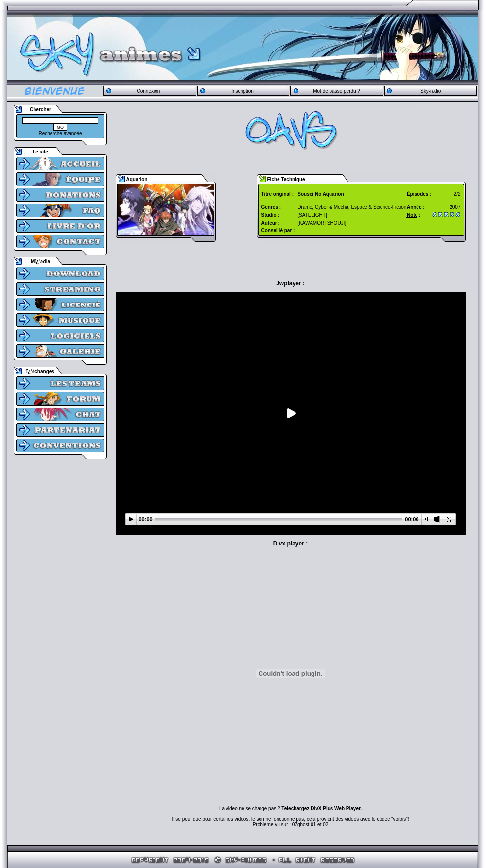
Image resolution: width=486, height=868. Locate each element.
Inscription (243, 91)
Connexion (148, 91)
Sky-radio (431, 91)
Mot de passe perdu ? (337, 91)
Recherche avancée (61, 133)
